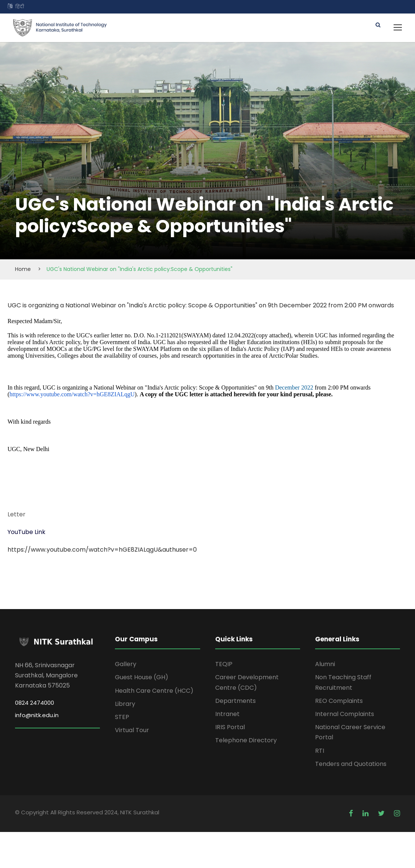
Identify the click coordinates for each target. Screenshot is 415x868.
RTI (320, 751)
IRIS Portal (230, 727)
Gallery (126, 664)
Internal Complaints (345, 714)
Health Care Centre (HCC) (154, 691)
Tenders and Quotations (351, 764)
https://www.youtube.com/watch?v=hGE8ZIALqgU (72, 394)
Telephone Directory (246, 740)
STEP (122, 717)
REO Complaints (339, 701)
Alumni (325, 664)
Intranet (227, 714)
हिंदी (20, 7)
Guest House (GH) (142, 677)
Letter (17, 514)
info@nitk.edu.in (37, 715)
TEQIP (224, 664)
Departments (235, 701)
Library (125, 704)
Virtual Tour (132, 730)
